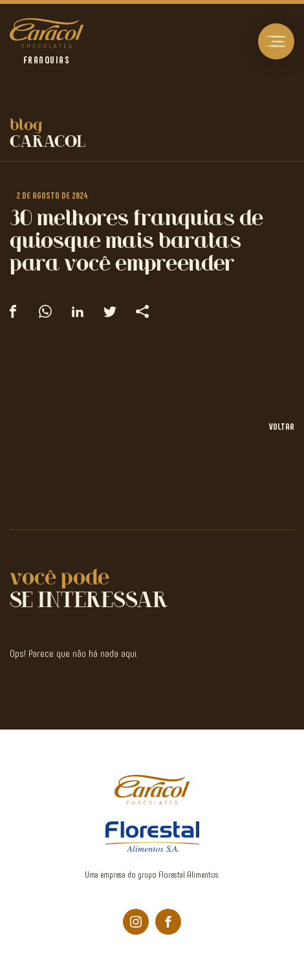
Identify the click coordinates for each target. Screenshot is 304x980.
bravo (288, 965)
